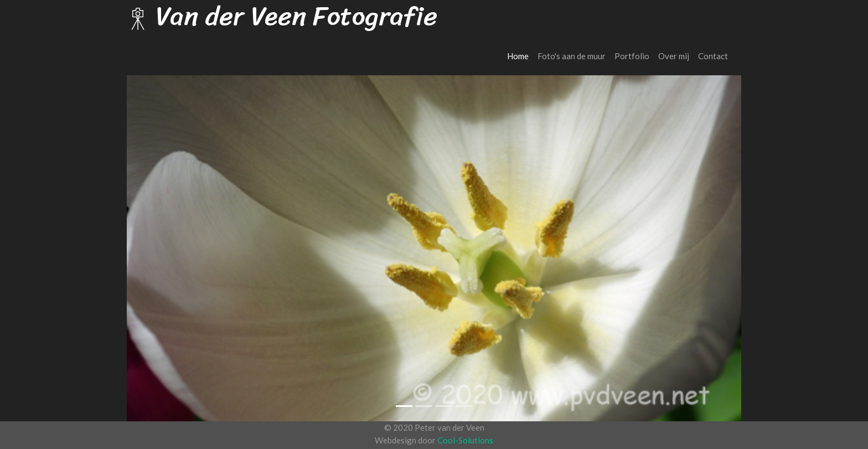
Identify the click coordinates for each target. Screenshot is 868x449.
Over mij (674, 56)
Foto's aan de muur (572, 56)
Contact (713, 56)
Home (520, 55)
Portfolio (632, 56)
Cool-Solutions (465, 440)
